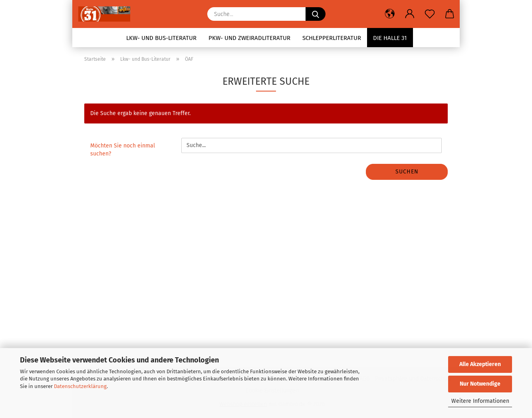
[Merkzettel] (430, 14)
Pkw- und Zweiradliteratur (249, 38)
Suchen (407, 172)
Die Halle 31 (390, 38)
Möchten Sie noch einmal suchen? (123, 150)
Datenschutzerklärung (80, 386)
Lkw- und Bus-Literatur (161, 38)
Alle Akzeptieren (480, 364)
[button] (390, 14)
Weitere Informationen (480, 401)
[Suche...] (316, 14)
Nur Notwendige (480, 384)
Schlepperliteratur (332, 38)
